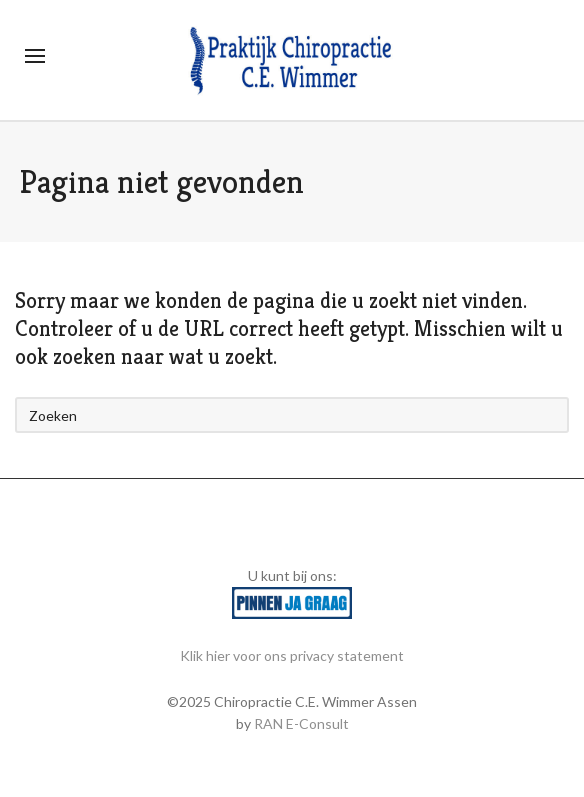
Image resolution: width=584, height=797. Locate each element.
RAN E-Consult (301, 723)
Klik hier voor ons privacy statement (292, 655)
